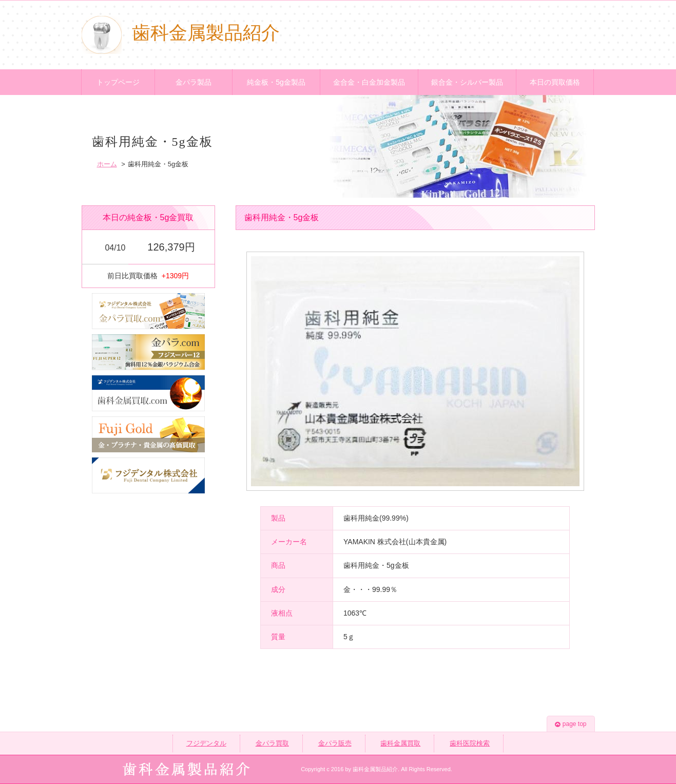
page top (571, 724)
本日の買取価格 (555, 82)
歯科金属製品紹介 (181, 33)
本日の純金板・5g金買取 (148, 217)
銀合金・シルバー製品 (467, 82)
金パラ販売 (335, 743)
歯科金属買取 (400, 743)
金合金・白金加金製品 (369, 82)
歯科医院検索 (470, 743)
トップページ (118, 82)
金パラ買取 (272, 743)
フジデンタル (206, 743)
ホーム (107, 164)
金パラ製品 (194, 82)
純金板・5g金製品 (276, 82)
